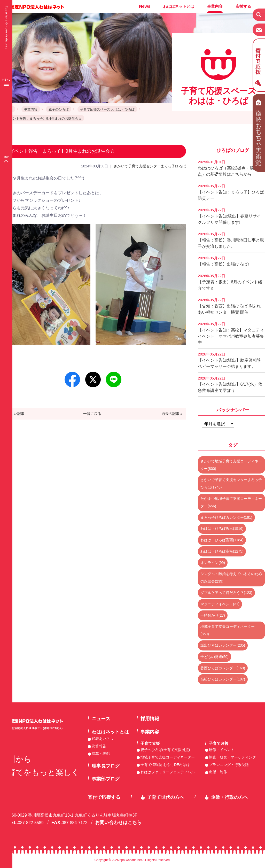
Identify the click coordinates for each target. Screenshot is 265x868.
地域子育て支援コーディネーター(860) (228, 630)
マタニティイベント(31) (220, 604)
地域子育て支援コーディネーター (168, 757)
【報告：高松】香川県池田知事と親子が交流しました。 (231, 240)
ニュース (101, 719)
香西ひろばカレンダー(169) (223, 668)
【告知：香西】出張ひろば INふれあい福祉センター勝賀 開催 (229, 306)
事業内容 (215, 6)
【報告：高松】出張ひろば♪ (224, 261)
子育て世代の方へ (166, 797)
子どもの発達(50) (215, 657)
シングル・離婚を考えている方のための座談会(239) (231, 578)
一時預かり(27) (213, 615)
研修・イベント (222, 750)
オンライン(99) (213, 563)
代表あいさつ (103, 739)
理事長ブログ (106, 766)
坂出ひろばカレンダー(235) (223, 645)
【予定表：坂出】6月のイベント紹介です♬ (230, 282)
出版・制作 (218, 772)
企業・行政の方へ (229, 797)
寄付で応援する (104, 797)
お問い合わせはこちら (118, 823)
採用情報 (150, 719)
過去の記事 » (172, 414)
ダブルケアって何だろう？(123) (226, 593)
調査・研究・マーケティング (232, 757)
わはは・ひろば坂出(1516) (222, 529)
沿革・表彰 (101, 754)
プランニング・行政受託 (229, 765)
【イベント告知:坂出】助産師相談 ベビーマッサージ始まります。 (231, 360)
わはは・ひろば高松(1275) (222, 551)
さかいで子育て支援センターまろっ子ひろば (150, 166)
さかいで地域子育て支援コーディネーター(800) (231, 465)
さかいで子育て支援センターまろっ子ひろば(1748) (231, 483)
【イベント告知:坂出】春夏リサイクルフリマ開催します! (229, 216)
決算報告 (99, 746)
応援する (243, 6)
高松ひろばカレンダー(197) (223, 679)
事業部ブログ (106, 779)
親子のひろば (59, 109)
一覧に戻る (92, 414)
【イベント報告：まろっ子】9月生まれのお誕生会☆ (42, 118)
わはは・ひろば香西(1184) (222, 540)
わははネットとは (179, 6)
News (145, 6)
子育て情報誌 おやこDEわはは (165, 765)
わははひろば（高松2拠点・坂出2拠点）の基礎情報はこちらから (231, 168)
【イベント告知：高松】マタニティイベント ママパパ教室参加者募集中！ (231, 333)
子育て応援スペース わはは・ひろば (107, 109)
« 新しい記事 (14, 414)
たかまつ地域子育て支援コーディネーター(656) (231, 502)
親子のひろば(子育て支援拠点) (165, 750)
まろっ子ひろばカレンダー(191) (226, 517)
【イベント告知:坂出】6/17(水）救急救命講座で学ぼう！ (230, 384)
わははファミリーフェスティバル (168, 772)
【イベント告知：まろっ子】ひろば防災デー (231, 192)
